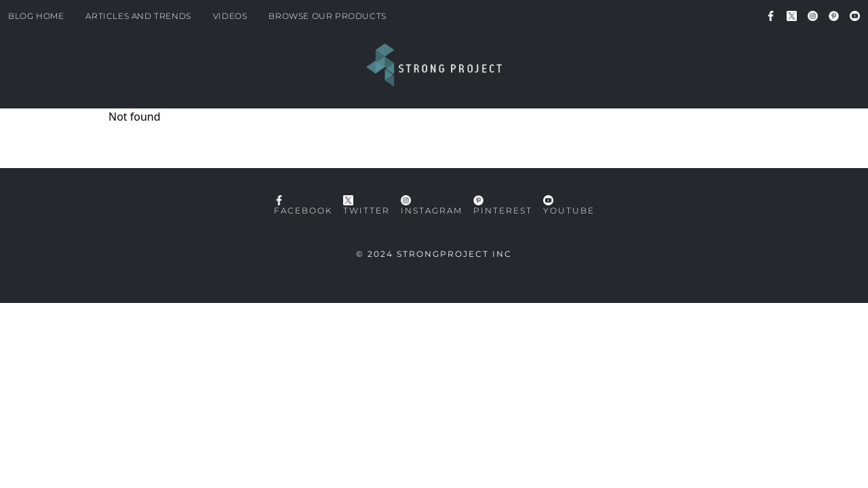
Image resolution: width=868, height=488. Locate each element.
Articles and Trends (138, 16)
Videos (230, 16)
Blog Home (36, 16)
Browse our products (327, 16)
